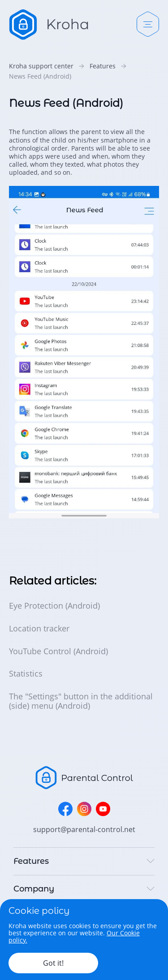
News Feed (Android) (40, 76)
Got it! (53, 963)
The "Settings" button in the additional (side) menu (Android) (81, 701)
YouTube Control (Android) (58, 651)
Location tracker (39, 629)
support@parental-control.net (84, 829)
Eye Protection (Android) (54, 606)
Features (103, 66)
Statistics (26, 674)
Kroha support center (41, 66)
